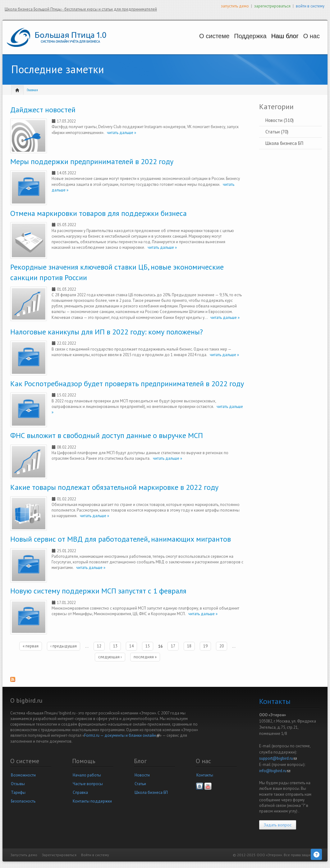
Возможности (23, 775)
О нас (303, 36)
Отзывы (18, 784)
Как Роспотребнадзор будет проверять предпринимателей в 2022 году (127, 384)
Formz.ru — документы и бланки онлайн (122, 735)
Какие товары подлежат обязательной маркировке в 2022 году (114, 487)
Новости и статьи (271, 42)
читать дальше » (120, 133)
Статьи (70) (277, 132)
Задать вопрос (278, 825)
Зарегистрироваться (59, 855)
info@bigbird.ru (275, 771)
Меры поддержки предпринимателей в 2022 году (92, 161)
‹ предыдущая (64, 646)
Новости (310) (280, 120)
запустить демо (235, 6)
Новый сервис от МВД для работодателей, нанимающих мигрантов (121, 539)
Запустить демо (24, 855)
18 (189, 646)
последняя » (145, 657)
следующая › (110, 657)
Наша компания (306, 42)
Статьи (140, 784)
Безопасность (23, 801)
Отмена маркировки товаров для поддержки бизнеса (99, 213)
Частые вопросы (88, 784)
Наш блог (269, 36)
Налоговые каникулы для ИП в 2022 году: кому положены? (107, 332)
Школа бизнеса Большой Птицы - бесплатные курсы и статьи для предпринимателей (81, 9)
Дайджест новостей (43, 110)
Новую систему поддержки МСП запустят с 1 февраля (98, 591)
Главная (32, 90)
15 (148, 646)
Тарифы (18, 792)
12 (99, 646)
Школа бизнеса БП (284, 143)
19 (205, 646)
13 (115, 646)
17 (173, 646)
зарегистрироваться (272, 6)
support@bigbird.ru (278, 758)
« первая (31, 646)
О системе (188, 36)
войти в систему (310, 6)
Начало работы (87, 775)
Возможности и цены (191, 42)
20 (222, 646)
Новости (142, 775)
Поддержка (231, 36)
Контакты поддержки (92, 801)
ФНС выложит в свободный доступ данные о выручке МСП (107, 435)
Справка (80, 792)
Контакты (205, 775)
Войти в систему (95, 855)
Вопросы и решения (233, 42)
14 (131, 646)
